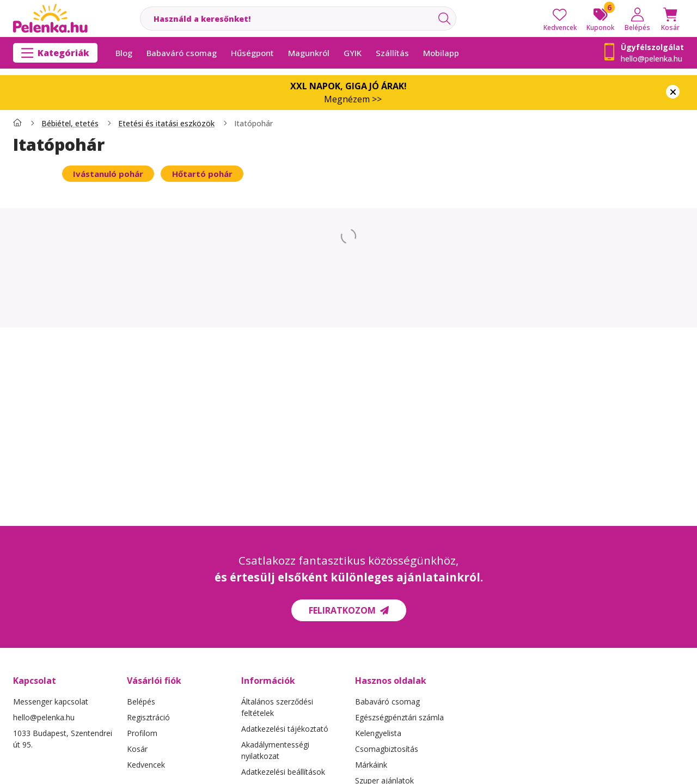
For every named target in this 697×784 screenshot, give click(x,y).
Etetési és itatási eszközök (166, 124)
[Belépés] (637, 19)
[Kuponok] (600, 19)
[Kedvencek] (560, 19)
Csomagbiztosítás (387, 749)
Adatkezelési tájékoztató (285, 729)
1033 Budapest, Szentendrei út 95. (63, 739)
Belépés (141, 702)
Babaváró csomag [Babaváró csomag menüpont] (182, 53)
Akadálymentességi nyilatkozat (275, 750)
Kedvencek (146, 765)
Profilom (142, 733)
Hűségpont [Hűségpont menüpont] (252, 53)
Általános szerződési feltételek (277, 707)
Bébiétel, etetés (70, 124)
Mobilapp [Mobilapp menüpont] (441, 53)
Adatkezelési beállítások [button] (283, 772)
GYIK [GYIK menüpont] (353, 53)
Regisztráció (148, 717)
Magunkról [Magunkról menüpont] (309, 53)
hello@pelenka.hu (652, 59)
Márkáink (371, 765)
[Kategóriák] (55, 53)
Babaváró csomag (387, 702)
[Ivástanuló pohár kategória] (108, 174)
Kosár (137, 749)
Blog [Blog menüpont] (124, 53)
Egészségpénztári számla (399, 717)
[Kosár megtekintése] (670, 19)
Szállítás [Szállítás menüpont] (392, 53)
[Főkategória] (17, 124)
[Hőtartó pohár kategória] (202, 174)
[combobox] (298, 19)
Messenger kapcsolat (51, 702)
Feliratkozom (349, 610)
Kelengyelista (378, 733)
